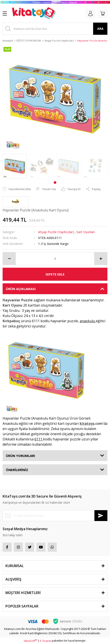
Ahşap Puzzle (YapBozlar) (56, 232)
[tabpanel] (15, 166)
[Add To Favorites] (17, 189)
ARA (100, 29)
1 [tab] (55, 183)
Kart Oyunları (86, 232)
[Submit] (101, 516)
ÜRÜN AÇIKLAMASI (21, 289)
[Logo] (34, 13)
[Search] (55, 29)
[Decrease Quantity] (9, 259)
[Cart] (103, 13)
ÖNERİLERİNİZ (17, 470)
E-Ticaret (45, 641)
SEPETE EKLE (55, 274)
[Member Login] (91, 13)
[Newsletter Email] (55, 516)
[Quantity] (55, 259)
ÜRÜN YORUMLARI (20, 456)
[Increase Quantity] (101, 259)
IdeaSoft (30, 641)
